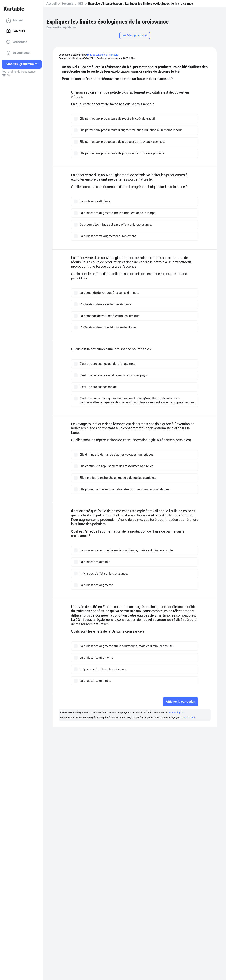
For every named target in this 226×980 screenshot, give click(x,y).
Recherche (17, 42)
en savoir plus (176, 713)
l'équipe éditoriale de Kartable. (103, 55)
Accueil (14, 20)
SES (81, 4)
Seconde (67, 4)
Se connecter (18, 53)
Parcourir (16, 31)
